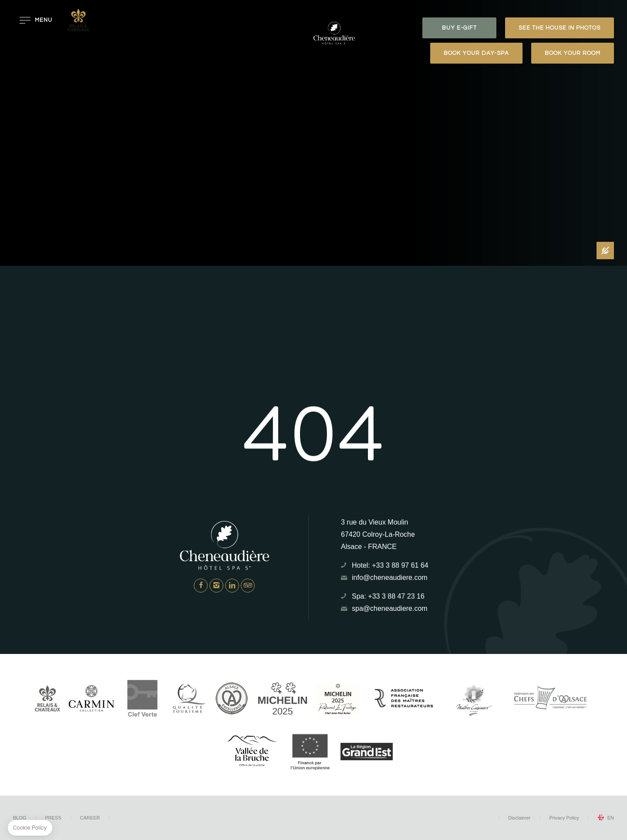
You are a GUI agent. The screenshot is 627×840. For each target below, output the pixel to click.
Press (53, 818)
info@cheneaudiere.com (390, 577)
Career (90, 818)
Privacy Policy (564, 818)
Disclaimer (519, 818)
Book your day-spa (476, 53)
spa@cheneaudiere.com (390, 608)
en (611, 818)
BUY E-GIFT (459, 28)
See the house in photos (560, 28)
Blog (20, 818)
